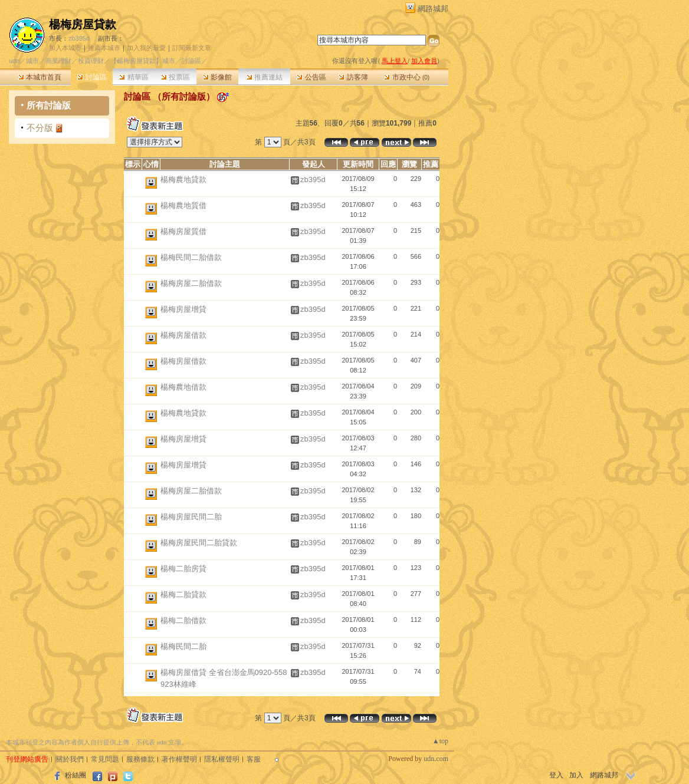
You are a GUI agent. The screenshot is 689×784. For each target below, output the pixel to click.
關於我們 (70, 759)
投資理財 (91, 61)
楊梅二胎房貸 (183, 569)
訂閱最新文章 (192, 48)
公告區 (311, 77)
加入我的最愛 (146, 48)
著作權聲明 (179, 759)
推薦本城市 (104, 48)
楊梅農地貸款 (183, 179)
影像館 (217, 77)
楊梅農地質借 (183, 205)
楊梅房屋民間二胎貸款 (199, 543)
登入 (556, 775)
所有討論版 (49, 105)
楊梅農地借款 (183, 387)
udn (14, 61)
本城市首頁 (40, 77)
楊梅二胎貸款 (183, 594)
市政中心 (407, 77)
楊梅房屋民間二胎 (191, 517)
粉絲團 (76, 775)
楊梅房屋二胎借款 (191, 283)
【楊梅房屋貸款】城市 (143, 61)
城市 (32, 61)
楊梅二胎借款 (183, 620)
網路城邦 (433, 9)
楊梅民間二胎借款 (191, 257)
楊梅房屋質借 (183, 231)
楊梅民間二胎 (183, 646)
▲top (440, 741)
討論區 (92, 77)
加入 (576, 775)
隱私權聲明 (222, 759)
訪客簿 (353, 77)
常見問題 (105, 759)
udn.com (436, 759)
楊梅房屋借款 (183, 335)
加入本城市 (65, 48)
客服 (254, 759)
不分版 (40, 128)
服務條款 (140, 759)
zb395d (79, 38)
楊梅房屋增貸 (183, 309)
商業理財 (58, 61)
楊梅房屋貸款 (83, 24)
